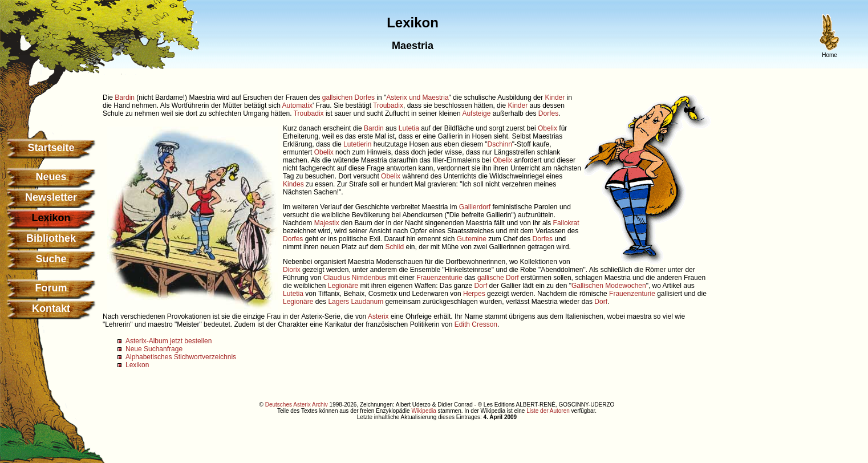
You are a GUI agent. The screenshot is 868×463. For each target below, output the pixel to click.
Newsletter (51, 197)
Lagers (338, 302)
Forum (51, 288)
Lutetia (409, 128)
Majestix (327, 223)
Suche (51, 259)
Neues (51, 177)
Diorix (292, 270)
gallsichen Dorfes (348, 98)
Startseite (51, 148)
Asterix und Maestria (417, 98)
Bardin (125, 98)
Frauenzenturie (439, 278)
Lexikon (137, 365)
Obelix (547, 128)
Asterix (378, 316)
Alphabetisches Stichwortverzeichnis (181, 357)
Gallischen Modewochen (609, 286)
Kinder (555, 98)
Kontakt (51, 308)
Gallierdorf (475, 207)
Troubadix (388, 105)
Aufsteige (476, 113)
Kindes (293, 184)
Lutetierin (357, 144)
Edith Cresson (476, 324)
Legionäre (343, 286)
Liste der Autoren (548, 411)
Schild (394, 247)
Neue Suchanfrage (154, 349)
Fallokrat (566, 223)
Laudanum (367, 302)
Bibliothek (51, 238)
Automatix (297, 105)
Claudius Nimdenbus (355, 278)
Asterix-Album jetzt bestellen (169, 341)
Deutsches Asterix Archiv (297, 405)
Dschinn (500, 144)
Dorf (481, 286)
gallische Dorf (498, 278)
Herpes (474, 294)
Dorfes (548, 113)
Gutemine (472, 239)
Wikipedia (423, 411)
